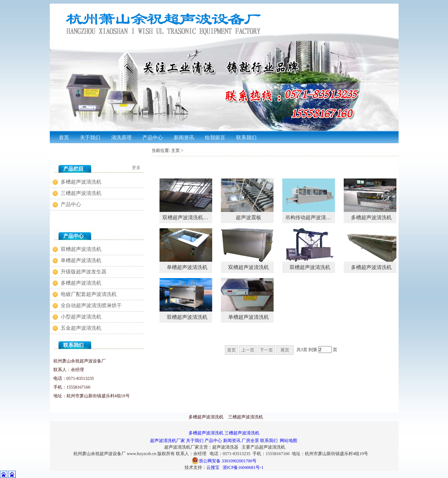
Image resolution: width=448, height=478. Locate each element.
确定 (348, 350)
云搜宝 (213, 467)
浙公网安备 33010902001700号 (224, 461)
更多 (136, 168)
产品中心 (71, 204)
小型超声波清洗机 (81, 317)
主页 (175, 150)
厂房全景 (250, 441)
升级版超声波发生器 (84, 272)
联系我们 (269, 441)
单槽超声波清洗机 (81, 260)
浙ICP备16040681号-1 (243, 467)
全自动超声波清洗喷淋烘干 (91, 306)
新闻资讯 (232, 441)
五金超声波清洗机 (81, 328)
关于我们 (195, 441)
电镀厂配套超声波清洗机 (89, 294)
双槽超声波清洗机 (81, 249)
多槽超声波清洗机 (81, 182)
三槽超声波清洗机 (81, 193)
